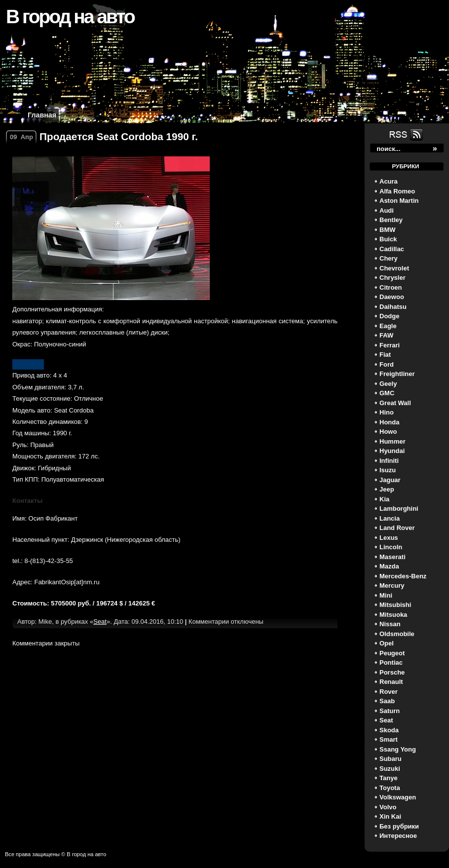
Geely (388, 384)
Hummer (393, 441)
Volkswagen (398, 797)
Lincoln (391, 547)
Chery (389, 258)
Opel (387, 643)
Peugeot (392, 653)
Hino (387, 412)
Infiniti (389, 461)
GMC (387, 393)
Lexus (389, 538)
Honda (389, 422)
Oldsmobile (397, 634)
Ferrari (390, 345)
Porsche (392, 672)
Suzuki (390, 769)
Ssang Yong (398, 749)
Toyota (390, 788)
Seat (386, 720)
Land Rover (397, 528)
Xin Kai (390, 816)
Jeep (387, 489)
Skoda (389, 730)
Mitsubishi (395, 605)
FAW (386, 335)
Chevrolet (394, 268)
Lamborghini (399, 509)
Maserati (393, 557)
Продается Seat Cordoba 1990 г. (119, 136)
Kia (384, 499)
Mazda (389, 566)
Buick (388, 239)
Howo (388, 432)
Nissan (390, 624)
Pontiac (391, 662)
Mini (386, 595)
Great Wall (395, 403)
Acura (389, 181)
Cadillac (392, 249)
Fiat (385, 355)
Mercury (392, 585)
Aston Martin (399, 201)
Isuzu (388, 470)
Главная (42, 115)
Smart (389, 739)
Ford (387, 364)
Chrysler (393, 278)
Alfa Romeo (397, 191)
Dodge (389, 316)
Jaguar (390, 480)
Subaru (391, 759)
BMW (388, 230)
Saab (387, 701)
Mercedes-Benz (403, 576)
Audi (387, 210)
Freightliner (397, 374)
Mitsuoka (393, 615)
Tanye (389, 778)
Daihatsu (393, 307)
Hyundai (392, 451)
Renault (391, 682)
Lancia (390, 518)
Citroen (391, 287)
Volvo (388, 807)
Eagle (388, 326)
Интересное (398, 836)
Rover (389, 692)
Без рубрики (399, 826)
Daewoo (392, 297)
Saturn (390, 711)
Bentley (391, 220)
